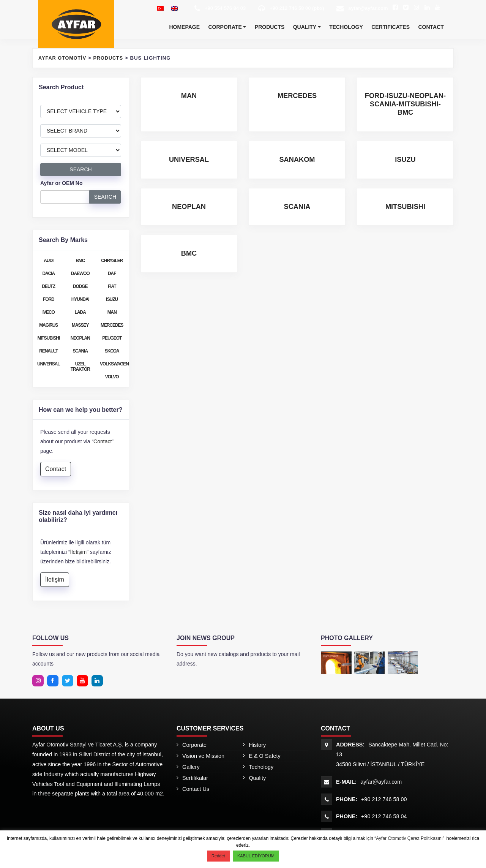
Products (270, 27)
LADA (80, 312)
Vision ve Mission (203, 756)
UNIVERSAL (49, 364)
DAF (112, 274)
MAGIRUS (48, 325)
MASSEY (80, 325)
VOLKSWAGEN (114, 364)
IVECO (49, 312)
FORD (49, 299)
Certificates (391, 27)
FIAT (112, 286)
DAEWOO (80, 274)
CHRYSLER (112, 261)
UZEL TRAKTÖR (80, 367)
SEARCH (80, 169)
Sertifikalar (195, 778)
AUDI (48, 261)
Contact (431, 27)
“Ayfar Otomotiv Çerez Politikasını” (410, 838)
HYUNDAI (80, 299)
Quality (305, 27)
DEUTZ (48, 286)
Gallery (191, 767)
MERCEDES (112, 325)
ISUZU (112, 299)
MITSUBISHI (48, 338)
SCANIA (80, 351)
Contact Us (196, 789)
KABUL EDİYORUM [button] (256, 856)
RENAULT (48, 351)
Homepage (184, 27)
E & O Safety (264, 756)
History (257, 745)
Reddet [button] (218, 856)
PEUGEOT (112, 338)
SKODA (112, 351)
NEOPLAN (80, 338)
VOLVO (112, 377)
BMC (80, 261)
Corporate (225, 27)
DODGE (80, 286)
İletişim (79, 552)
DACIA (48, 274)
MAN (112, 312)
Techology (346, 27)
